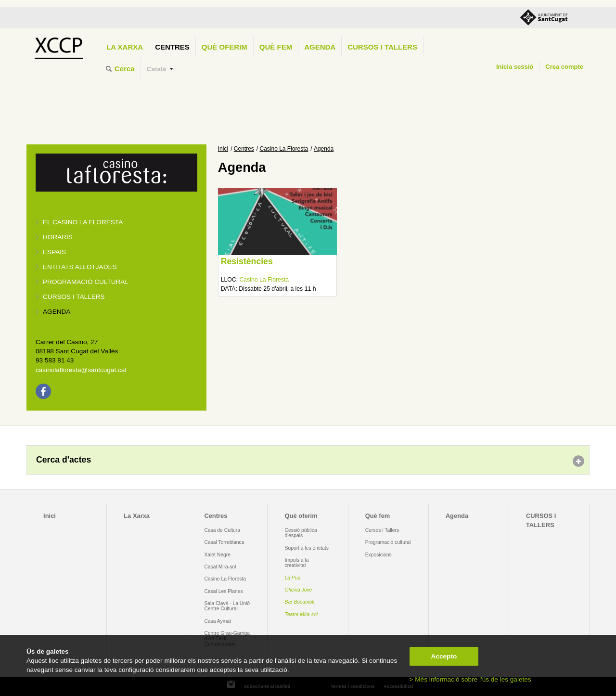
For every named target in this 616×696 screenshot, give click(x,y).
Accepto (444, 656)
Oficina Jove (299, 590)
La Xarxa (125, 47)
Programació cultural (86, 282)
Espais (54, 252)
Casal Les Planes (223, 591)
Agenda (320, 47)
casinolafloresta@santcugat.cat (81, 370)
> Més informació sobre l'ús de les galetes (470, 679)
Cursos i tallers (74, 297)
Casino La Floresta (284, 149)
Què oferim (225, 47)
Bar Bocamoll (300, 602)
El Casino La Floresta (83, 222)
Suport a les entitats (307, 548)
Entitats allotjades (80, 267)
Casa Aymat (218, 621)
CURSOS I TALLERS (382, 47)
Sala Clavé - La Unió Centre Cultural (227, 606)
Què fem (276, 47)
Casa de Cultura (222, 530)
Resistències (247, 261)
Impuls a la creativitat (297, 563)
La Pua (293, 578)
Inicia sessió (515, 67)
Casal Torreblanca (224, 542)
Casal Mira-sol (220, 567)
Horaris (58, 237)
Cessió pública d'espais (301, 533)
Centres (172, 47)
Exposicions (379, 555)
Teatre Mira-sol (302, 614)
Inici (223, 149)
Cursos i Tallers (382, 530)
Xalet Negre (217, 555)
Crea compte (564, 67)
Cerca (125, 69)
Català (157, 69)
